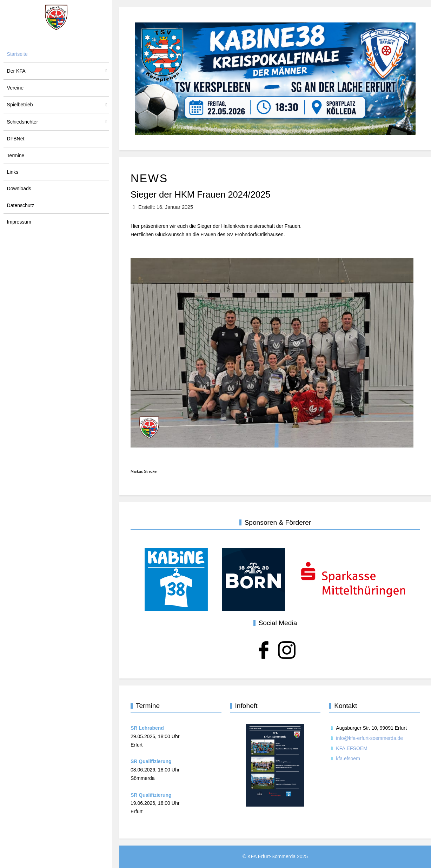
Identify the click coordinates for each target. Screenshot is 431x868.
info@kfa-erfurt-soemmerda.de (369, 738)
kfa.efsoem (348, 758)
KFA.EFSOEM (352, 748)
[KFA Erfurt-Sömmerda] (56, 17)
